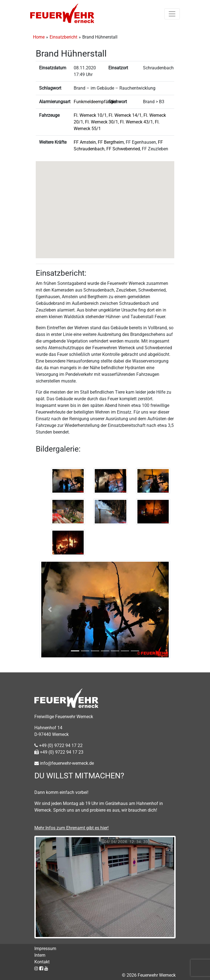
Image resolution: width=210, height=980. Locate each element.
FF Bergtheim (111, 142)
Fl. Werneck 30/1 (102, 122)
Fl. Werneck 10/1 (90, 115)
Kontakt (42, 962)
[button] (105, 205)
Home (39, 37)
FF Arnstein (85, 142)
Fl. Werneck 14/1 (125, 115)
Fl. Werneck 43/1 (136, 122)
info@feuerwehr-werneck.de (64, 763)
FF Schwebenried (123, 149)
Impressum (45, 949)
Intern (40, 955)
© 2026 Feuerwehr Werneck (149, 975)
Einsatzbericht (63, 37)
